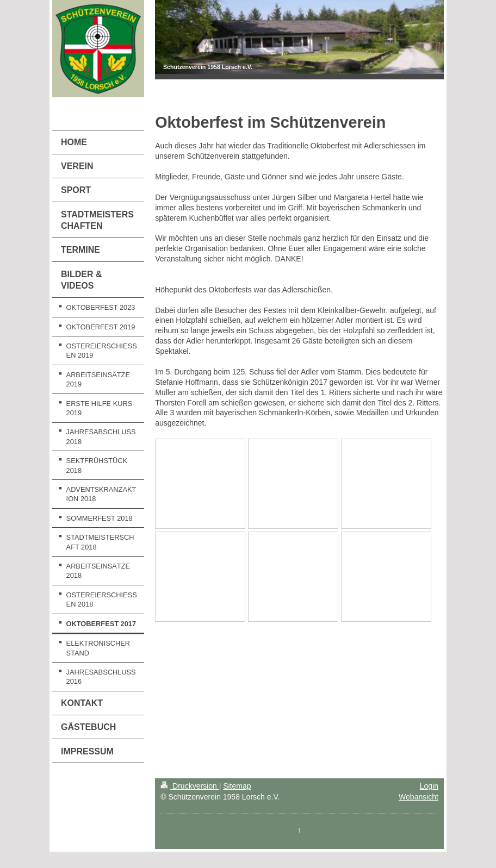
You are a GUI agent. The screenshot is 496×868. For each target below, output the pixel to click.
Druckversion (190, 786)
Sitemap (237, 786)
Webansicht (418, 797)
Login (429, 786)
